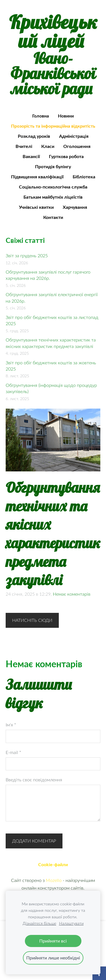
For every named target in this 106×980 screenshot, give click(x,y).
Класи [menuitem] (48, 146)
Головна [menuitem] (41, 116)
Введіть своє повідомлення (34, 780)
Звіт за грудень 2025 (27, 256)
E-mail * (13, 752)
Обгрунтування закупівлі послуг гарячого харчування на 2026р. (48, 275)
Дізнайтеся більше (39, 923)
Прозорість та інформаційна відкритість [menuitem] (53, 126)
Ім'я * (11, 725)
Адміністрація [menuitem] (74, 136)
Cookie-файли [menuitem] (53, 864)
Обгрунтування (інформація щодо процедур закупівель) (51, 388)
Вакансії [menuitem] (31, 156)
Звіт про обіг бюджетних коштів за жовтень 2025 (51, 366)
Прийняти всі (53, 941)
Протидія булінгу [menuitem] (53, 166)
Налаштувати (71, 923)
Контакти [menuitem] (53, 217)
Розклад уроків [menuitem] (34, 136)
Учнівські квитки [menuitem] (36, 207)
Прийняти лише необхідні (53, 958)
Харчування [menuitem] (75, 207)
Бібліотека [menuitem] (84, 177)
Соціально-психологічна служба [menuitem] (53, 187)
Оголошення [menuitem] (77, 146)
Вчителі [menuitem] (24, 146)
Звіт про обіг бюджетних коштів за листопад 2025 (52, 320)
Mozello (54, 880)
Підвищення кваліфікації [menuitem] (37, 177)
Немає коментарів (72, 594)
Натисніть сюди (32, 620)
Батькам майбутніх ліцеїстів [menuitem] (53, 197)
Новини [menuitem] (66, 116)
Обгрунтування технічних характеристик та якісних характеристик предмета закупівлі (51, 343)
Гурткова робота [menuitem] (66, 156)
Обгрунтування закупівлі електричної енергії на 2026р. (52, 298)
